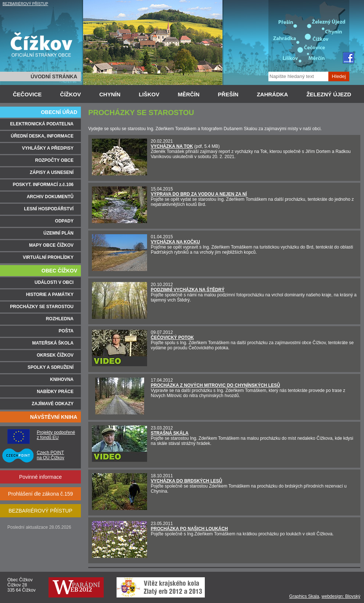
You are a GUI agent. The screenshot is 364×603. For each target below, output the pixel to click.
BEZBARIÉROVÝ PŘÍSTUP (25, 4)
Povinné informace (40, 477)
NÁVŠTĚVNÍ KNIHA (54, 417)
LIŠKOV (149, 94)
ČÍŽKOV (70, 94)
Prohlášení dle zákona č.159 (41, 494)
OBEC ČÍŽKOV (59, 271)
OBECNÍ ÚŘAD (59, 112)
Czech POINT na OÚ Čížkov (51, 455)
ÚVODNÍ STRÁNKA (54, 76)
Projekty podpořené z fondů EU (56, 435)
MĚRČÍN (188, 94)
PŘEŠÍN (228, 94)
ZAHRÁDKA (272, 94)
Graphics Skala (304, 596)
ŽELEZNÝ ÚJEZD (329, 94)
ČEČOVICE (27, 94)
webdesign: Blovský (341, 596)
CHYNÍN (110, 94)
